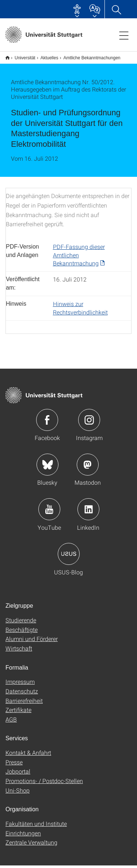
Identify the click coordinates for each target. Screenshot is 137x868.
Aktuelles (45, 55)
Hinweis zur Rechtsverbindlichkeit (80, 310)
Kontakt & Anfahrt (28, 755)
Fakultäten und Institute (36, 826)
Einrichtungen (23, 836)
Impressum (20, 684)
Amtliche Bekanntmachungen (88, 55)
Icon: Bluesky (47, 467)
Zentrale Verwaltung (31, 845)
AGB (11, 722)
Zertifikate (18, 712)
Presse (14, 765)
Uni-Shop (18, 793)
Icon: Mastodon (88, 467)
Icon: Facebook (47, 422)
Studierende (21, 623)
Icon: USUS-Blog (69, 556)
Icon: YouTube (49, 512)
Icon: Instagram (89, 422)
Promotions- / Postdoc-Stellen (44, 783)
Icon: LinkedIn (88, 512)
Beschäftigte (22, 632)
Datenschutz (22, 694)
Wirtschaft (19, 651)
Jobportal (18, 774)
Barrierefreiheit (24, 703)
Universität (21, 55)
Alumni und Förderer (32, 641)
